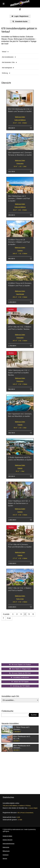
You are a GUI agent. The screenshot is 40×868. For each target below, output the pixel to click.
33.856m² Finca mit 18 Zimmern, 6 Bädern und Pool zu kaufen (19, 242)
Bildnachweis (6, 851)
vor (9, 618)
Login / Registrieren (20, 16)
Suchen (34, 715)
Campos (20, 251)
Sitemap (5, 858)
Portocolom (20, 163)
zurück (6, 614)
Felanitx (20, 425)
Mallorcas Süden (20, 248)
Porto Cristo (20, 599)
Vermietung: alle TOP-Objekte (20, 686)
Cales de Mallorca (20, 120)
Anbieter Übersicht (8, 840)
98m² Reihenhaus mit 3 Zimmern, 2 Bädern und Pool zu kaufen (19, 199)
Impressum (6, 855)
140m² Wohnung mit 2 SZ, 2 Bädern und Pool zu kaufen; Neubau (19, 373)
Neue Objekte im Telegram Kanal (20, 669)
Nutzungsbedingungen (9, 843)
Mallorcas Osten (20, 117)
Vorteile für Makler (7, 836)
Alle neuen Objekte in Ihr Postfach (20, 665)
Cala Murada (20, 294)
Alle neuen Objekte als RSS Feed (20, 673)
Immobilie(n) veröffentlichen (20, 677)
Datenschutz (6, 847)
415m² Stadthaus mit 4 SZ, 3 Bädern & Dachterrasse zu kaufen (19, 503)
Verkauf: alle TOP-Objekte (20, 682)
